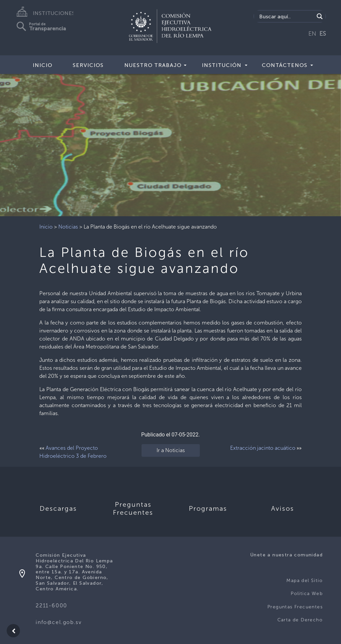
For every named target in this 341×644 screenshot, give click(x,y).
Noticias (68, 227)
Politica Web (307, 594)
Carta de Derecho (300, 620)
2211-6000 (51, 606)
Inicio (42, 65)
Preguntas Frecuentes (295, 607)
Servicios (88, 65)
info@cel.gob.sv (59, 622)
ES (323, 34)
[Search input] (286, 16)
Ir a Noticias (171, 450)
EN (312, 34)
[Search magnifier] (320, 16)
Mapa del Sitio (305, 581)
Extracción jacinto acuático (263, 448)
